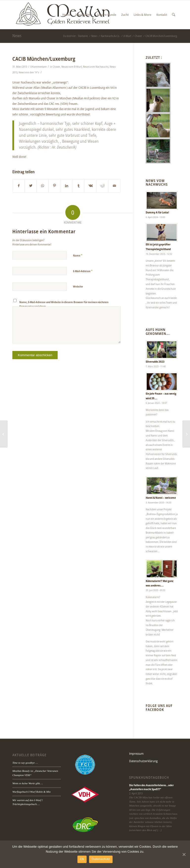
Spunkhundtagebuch (149, 778)
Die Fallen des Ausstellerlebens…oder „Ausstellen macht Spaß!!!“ (151, 787)
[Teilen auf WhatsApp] (43, 186)
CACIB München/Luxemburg (44, 59)
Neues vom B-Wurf (71, 67)
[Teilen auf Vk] (90, 186)
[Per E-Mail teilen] (115, 186)
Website (78, 286)
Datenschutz (101, 859)
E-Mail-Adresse (83, 271)
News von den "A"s (29, 72)
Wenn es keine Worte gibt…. (28, 783)
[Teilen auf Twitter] (31, 186)
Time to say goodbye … (25, 763)
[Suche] (174, 15)
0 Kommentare (38, 67)
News (17, 36)
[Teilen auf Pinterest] (55, 186)
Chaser (56, 67)
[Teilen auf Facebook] (19, 186)
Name (78, 255)
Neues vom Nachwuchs (96, 67)
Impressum (136, 753)
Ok (82, 859)
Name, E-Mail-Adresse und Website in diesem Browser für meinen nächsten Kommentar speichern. (64, 304)
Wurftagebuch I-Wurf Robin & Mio (32, 792)
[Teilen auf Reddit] (103, 186)
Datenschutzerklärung (143, 761)
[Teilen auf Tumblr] (79, 186)
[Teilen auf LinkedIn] (67, 186)
